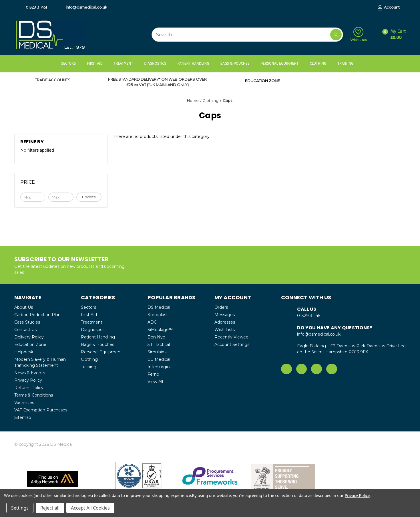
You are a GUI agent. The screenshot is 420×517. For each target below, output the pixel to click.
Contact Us (25, 330)
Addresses (225, 322)
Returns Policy (29, 388)
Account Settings (232, 344)
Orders (221, 307)
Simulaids (157, 352)
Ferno (153, 374)
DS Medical (159, 307)
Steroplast (158, 315)
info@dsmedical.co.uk (84, 7)
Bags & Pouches (237, 63)
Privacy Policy (28, 380)
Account (389, 8)
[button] (52, 479)
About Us (24, 307)
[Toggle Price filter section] (61, 184)
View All (155, 382)
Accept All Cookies (90, 508)
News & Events (30, 373)
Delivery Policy (29, 337)
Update (89, 197)
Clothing (321, 63)
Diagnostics (158, 63)
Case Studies (27, 322)
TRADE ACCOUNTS (53, 80)
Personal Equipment (282, 63)
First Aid (97, 63)
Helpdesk (24, 352)
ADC (152, 322)
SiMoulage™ (160, 330)
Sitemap (23, 417)
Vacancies (24, 403)
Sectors (71, 63)
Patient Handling (196, 63)
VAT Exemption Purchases (41, 410)
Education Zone (30, 344)
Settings (20, 508)
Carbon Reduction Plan (37, 315)
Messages (225, 315)
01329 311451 (34, 7)
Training (348, 63)
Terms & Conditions (34, 395)
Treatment (126, 63)
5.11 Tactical (159, 344)
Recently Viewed (231, 337)
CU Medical (159, 359)
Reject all (50, 508)
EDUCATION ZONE (262, 81)
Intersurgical (160, 367)
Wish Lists (358, 34)
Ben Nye (156, 337)
